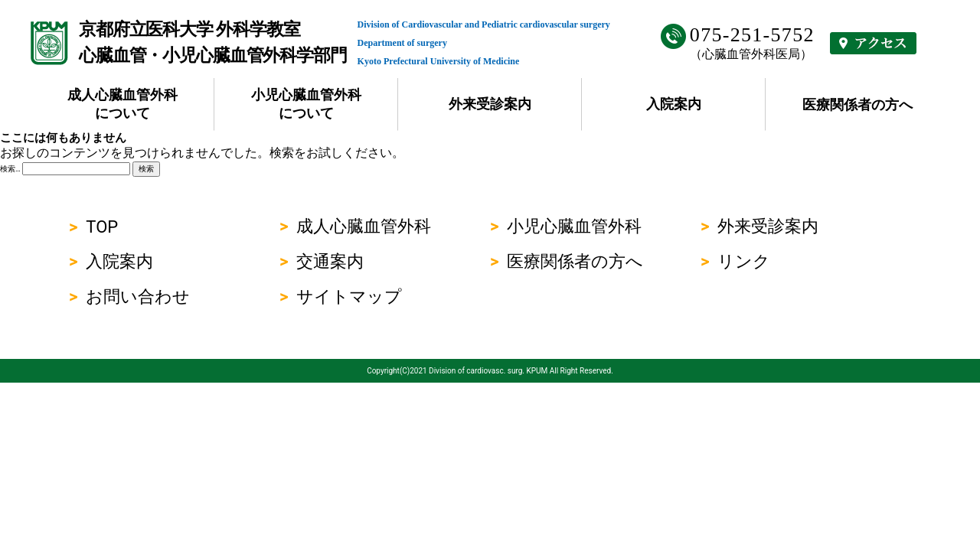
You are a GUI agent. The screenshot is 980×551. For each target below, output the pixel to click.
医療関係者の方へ (857, 104)
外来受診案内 (490, 104)
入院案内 (674, 104)
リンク (744, 261)
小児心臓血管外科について (306, 104)
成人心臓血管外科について (122, 104)
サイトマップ (349, 297)
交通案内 (330, 261)
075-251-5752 (752, 35)
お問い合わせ (138, 297)
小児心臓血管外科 (574, 226)
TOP (102, 227)
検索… (10, 169)
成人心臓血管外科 (364, 226)
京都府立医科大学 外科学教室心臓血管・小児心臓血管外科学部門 (213, 43)
